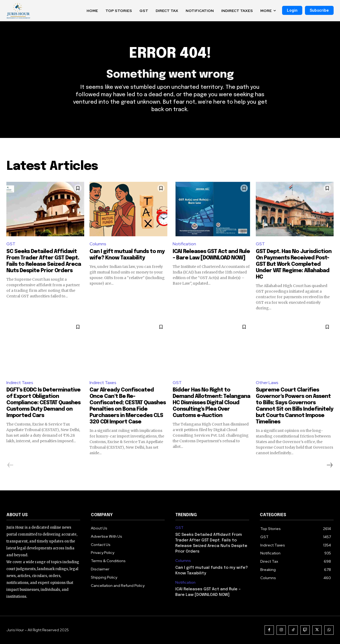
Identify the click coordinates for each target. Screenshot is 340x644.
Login (292, 10)
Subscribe (319, 10)
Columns (98, 244)
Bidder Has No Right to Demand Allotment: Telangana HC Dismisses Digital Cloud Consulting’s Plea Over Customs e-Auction (211, 403)
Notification (184, 244)
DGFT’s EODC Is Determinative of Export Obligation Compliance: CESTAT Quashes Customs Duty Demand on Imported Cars (43, 403)
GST (11, 244)
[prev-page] (10, 465)
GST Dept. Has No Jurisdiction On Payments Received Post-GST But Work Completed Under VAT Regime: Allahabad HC (294, 264)
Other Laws (267, 383)
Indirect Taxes (20, 383)
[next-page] (329, 465)
